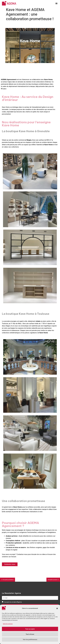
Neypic (29, 140)
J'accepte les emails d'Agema (13, 602)
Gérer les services (8, 625)
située (38, 321)
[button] (57, 609)
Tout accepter (30, 630)
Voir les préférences (30, 640)
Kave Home (48, 80)
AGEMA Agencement (9, 80)
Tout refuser (30, 635)
